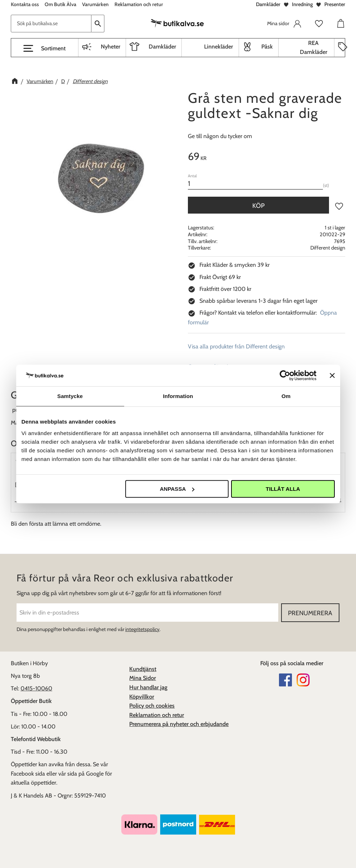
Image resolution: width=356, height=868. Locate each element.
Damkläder (268, 4)
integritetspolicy (142, 629)
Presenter (335, 4)
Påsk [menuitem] (267, 47)
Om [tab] (286, 396)
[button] (45, 49)
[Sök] (98, 24)
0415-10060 (36, 688)
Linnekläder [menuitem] (218, 47)
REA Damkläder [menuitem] (314, 48)
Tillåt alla (283, 489)
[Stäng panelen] (332, 375)
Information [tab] (178, 396)
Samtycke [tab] (70, 396)
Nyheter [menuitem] (111, 47)
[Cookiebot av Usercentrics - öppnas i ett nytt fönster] (285, 375)
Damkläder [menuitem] (162, 47)
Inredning (302, 4)
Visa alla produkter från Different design (236, 346)
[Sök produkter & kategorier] (51, 24)
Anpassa (177, 489)
